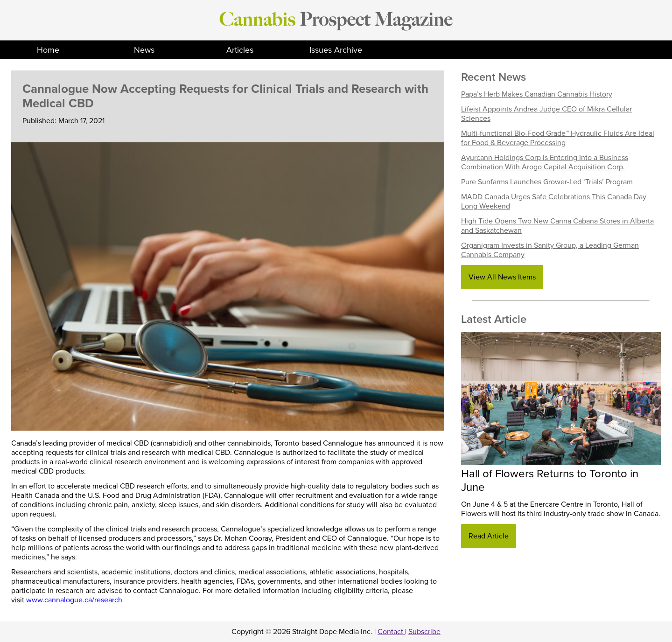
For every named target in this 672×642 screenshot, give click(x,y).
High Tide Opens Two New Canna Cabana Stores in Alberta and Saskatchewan (557, 226)
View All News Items (502, 277)
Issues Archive (336, 50)
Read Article (489, 536)
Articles (240, 50)
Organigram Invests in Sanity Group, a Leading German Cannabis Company (550, 250)
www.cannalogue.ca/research (74, 600)
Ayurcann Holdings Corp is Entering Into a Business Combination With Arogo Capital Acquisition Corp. (545, 162)
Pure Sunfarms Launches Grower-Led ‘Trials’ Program (547, 182)
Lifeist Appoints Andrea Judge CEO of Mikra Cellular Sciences (546, 114)
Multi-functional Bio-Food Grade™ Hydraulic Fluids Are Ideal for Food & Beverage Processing (558, 138)
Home (48, 50)
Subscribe (424, 632)
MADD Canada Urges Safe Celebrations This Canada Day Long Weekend (554, 202)
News (144, 50)
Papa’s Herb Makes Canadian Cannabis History (537, 94)
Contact (391, 632)
